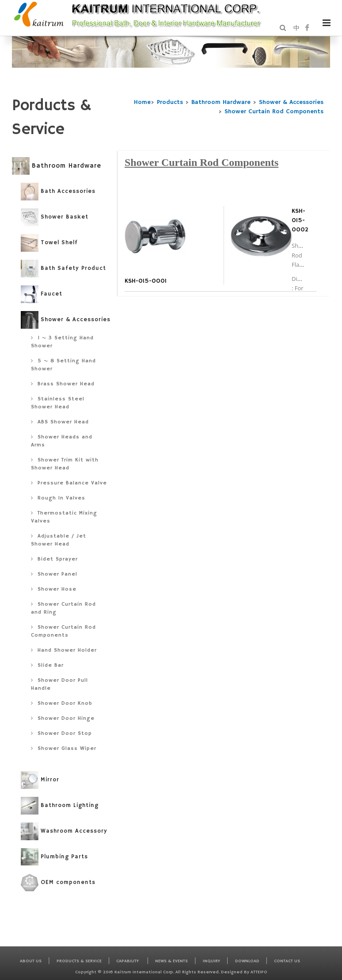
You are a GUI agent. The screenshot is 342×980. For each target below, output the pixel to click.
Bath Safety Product (63, 269)
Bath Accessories (58, 192)
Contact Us (287, 961)
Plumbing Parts (54, 857)
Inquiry (211, 961)
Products (170, 102)
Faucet (42, 294)
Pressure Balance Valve (69, 483)
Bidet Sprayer (54, 559)
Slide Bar (47, 665)
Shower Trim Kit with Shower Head (65, 464)
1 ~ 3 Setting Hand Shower (62, 342)
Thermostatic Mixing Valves (64, 517)
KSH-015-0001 (146, 281)
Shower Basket (55, 217)
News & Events (171, 961)
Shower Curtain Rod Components (274, 111)
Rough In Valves (58, 498)
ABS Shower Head (60, 422)
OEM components (58, 883)
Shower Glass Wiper (64, 748)
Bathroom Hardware (221, 102)
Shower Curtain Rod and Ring (63, 608)
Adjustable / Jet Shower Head (59, 540)
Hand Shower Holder (64, 650)
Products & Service (79, 961)
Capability (128, 961)
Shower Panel (54, 574)
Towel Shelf (49, 243)
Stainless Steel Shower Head (58, 403)
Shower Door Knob (62, 703)
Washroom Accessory (64, 831)
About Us (31, 961)
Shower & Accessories (291, 102)
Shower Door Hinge (63, 718)
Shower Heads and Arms (62, 441)
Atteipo (259, 972)
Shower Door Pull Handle (59, 684)
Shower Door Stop (61, 733)
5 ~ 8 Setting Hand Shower (63, 365)
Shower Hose (54, 589)
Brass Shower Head (63, 384)
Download (247, 961)
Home (142, 102)
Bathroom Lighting (60, 806)
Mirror (40, 780)
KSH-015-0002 (300, 220)
